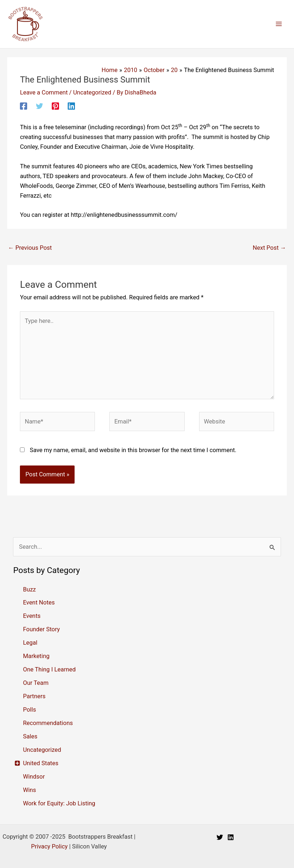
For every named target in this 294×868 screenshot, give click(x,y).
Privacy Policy (49, 846)
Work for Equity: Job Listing (59, 803)
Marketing (36, 656)
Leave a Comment (44, 92)
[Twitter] (39, 106)
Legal (30, 643)
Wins (29, 790)
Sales (30, 736)
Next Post (269, 248)
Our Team (36, 683)
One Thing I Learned (49, 669)
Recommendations (48, 723)
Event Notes (39, 602)
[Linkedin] (71, 106)
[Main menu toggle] (279, 24)
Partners (34, 696)
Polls (29, 710)
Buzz (29, 589)
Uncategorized (92, 92)
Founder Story (41, 629)
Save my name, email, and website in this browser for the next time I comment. (133, 450)
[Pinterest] (55, 106)
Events (32, 616)
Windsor (34, 777)
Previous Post (30, 248)
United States (41, 763)
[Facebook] (24, 106)
